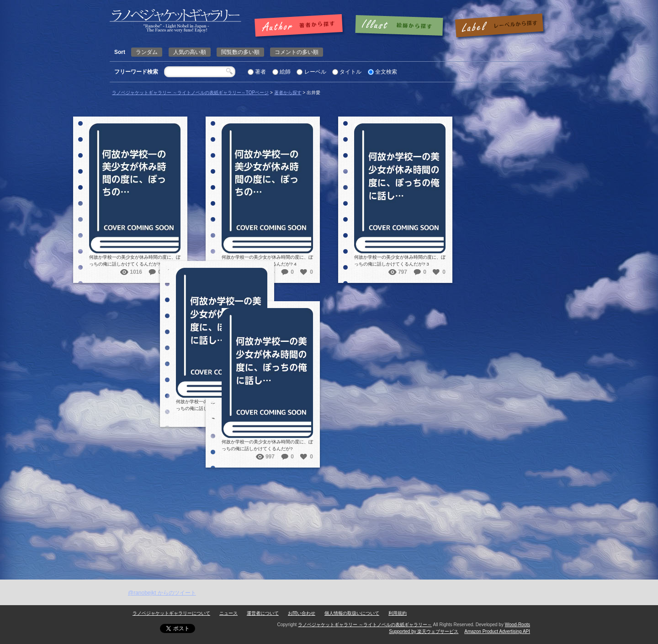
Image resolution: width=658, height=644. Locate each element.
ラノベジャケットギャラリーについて (171, 613)
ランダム (147, 52)
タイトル (350, 72)
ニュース (228, 613)
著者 (260, 72)
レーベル (315, 72)
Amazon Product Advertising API (497, 631)
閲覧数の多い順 (240, 52)
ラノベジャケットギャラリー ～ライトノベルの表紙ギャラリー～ (365, 625)
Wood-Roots (517, 625)
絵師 (285, 72)
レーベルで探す (499, 26)
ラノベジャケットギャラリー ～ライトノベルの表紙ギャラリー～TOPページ (190, 93)
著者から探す (288, 93)
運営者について (263, 613)
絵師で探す (400, 26)
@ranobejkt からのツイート (162, 593)
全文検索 (386, 72)
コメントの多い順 (297, 52)
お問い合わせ (302, 613)
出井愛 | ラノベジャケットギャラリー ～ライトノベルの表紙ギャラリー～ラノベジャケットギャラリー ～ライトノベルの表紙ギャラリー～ (175, 21)
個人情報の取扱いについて (352, 613)
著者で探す (301, 26)
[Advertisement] (329, 511)
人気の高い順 (190, 52)
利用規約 (398, 613)
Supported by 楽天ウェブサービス (424, 631)
